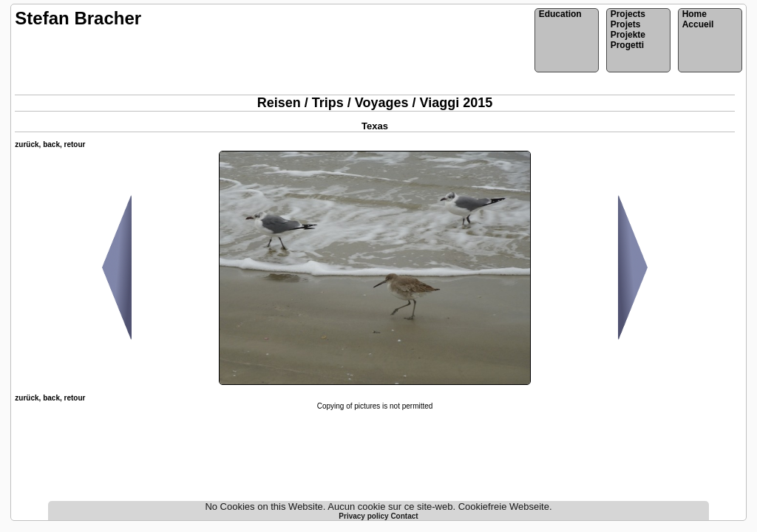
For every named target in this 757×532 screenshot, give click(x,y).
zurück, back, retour (50, 144)
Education (560, 14)
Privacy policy (364, 516)
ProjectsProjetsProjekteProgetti (628, 30)
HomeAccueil (698, 19)
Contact (404, 516)
